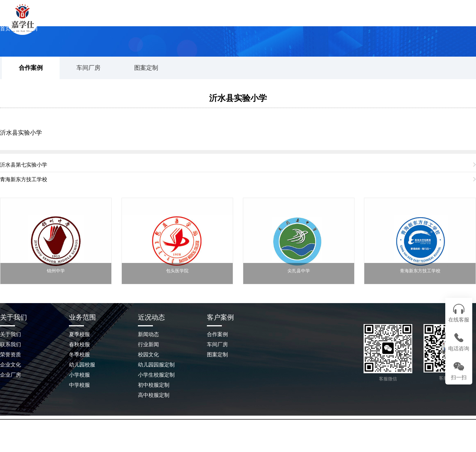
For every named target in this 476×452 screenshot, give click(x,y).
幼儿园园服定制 (156, 365)
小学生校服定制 (156, 375)
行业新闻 (148, 344)
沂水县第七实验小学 (24, 165)
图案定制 (146, 68)
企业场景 (350, 21)
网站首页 (156, 21)
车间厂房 (88, 68)
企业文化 (10, 365)
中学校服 (79, 385)
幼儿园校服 (82, 365)
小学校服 (79, 375)
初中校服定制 (154, 385)
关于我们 (204, 21)
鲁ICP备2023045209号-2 (307, 437)
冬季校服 (79, 354)
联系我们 (399, 21)
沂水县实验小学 (238, 98)
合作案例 (31, 68)
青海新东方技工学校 (24, 179)
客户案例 (220, 317)
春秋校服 (79, 344)
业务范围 (82, 317)
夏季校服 (79, 334)
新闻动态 (302, 21)
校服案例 (253, 21)
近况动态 (151, 317)
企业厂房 (10, 375)
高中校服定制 (154, 395)
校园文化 (148, 354)
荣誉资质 (10, 354)
